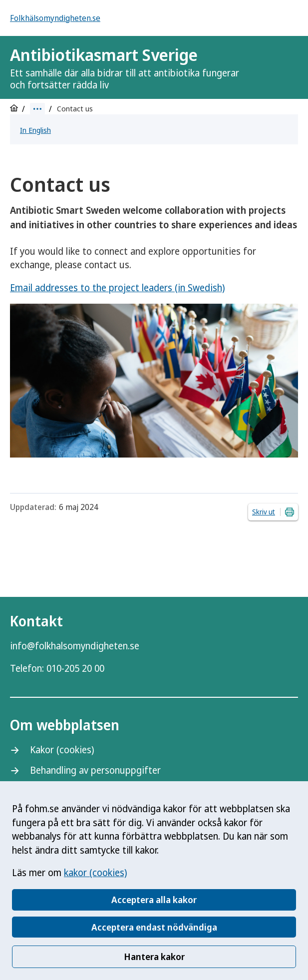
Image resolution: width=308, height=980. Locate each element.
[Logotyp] (273, 69)
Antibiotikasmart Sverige (129, 68)
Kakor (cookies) (62, 750)
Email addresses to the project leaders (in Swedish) (117, 288)
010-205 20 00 (75, 668)
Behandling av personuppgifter (95, 770)
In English (35, 130)
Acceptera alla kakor (154, 900)
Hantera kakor (154, 957)
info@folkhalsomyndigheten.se (75, 646)
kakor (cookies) (95, 873)
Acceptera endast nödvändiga (154, 927)
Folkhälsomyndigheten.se (55, 18)
